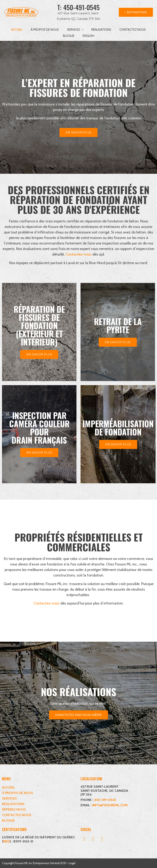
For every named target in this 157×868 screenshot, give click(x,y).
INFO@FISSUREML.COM (110, 805)
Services (75, 30)
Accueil (17, 30)
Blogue (69, 36)
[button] (84, 839)
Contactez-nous (79, 254)
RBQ (6, 841)
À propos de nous (45, 30)
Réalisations (101, 30)
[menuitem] (88, 36)
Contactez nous (133, 30)
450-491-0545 (81, 7)
